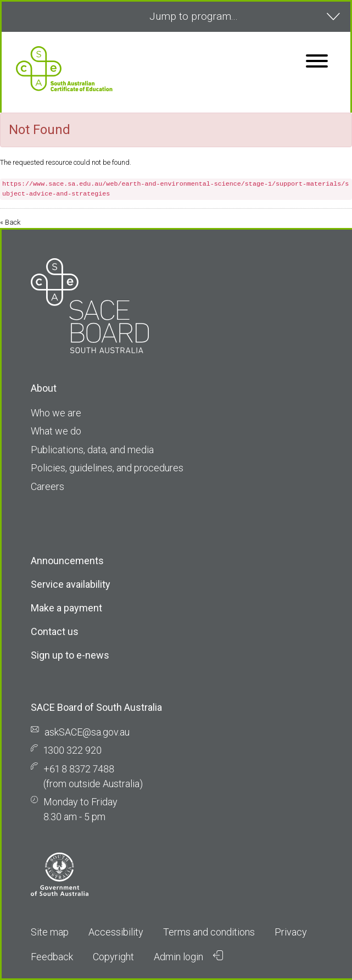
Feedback (52, 957)
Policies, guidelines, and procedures (107, 468)
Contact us (55, 631)
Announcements (67, 561)
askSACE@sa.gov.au (87, 732)
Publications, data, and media (92, 450)
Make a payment (66, 608)
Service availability (71, 584)
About (44, 388)
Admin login (188, 956)
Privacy (291, 932)
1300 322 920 (72, 750)
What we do (56, 431)
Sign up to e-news (70, 655)
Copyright (113, 957)
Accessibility (116, 932)
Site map (50, 932)
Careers (48, 486)
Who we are (56, 413)
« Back (10, 222)
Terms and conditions (209, 932)
